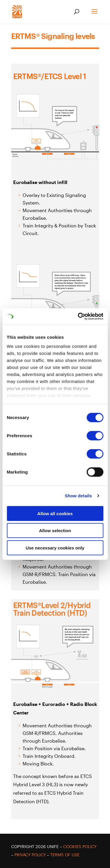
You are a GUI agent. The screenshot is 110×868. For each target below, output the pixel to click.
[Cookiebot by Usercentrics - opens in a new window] (78, 316)
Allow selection (55, 531)
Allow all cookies (55, 513)
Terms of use (65, 855)
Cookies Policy (80, 846)
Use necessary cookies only (55, 548)
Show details (78, 496)
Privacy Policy (30, 855)
